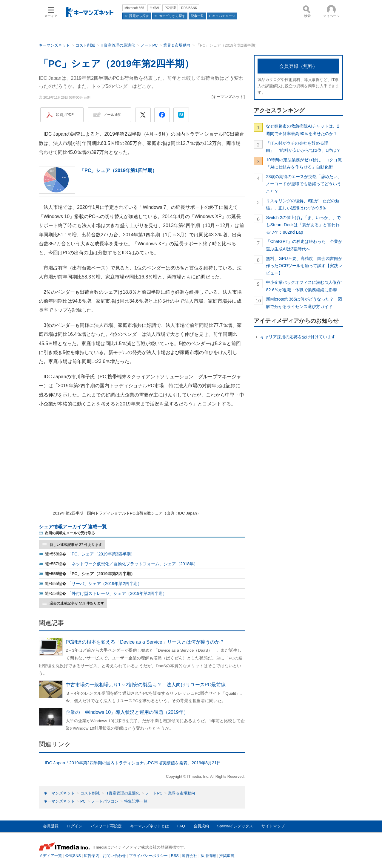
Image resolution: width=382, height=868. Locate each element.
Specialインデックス (235, 826)
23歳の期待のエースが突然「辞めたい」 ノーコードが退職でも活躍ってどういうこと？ (305, 184)
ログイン (75, 826)
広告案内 (92, 856)
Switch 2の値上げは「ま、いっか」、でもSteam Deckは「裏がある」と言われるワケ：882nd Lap (303, 225)
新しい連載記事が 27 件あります (76, 545)
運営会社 (190, 856)
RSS (175, 856)
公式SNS (73, 856)
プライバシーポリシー (148, 856)
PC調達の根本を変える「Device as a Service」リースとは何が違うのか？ (145, 642)
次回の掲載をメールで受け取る (70, 533)
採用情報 (208, 856)
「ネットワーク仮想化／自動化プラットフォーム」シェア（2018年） (133, 564)
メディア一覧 (50, 856)
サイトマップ (273, 826)
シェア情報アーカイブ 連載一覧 (73, 527)
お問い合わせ (114, 856)
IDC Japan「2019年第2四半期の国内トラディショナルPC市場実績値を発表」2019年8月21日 (133, 763)
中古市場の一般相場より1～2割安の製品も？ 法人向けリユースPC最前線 (146, 685)
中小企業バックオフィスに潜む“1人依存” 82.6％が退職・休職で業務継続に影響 (305, 286)
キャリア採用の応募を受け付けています (298, 337)
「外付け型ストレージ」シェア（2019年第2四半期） (117, 593)
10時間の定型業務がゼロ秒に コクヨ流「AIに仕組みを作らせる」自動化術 (304, 163)
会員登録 (51, 826)
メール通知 (113, 115)
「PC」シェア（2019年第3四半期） (101, 554)
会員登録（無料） (298, 66)
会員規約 (201, 826)
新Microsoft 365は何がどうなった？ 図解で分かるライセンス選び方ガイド (304, 303)
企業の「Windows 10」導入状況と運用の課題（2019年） (127, 712)
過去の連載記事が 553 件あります (77, 603)
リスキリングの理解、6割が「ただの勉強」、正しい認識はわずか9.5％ (303, 204)
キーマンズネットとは (150, 826)
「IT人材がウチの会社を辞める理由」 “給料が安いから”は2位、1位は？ (303, 147)
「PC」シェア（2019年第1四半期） (118, 170)
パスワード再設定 (106, 826)
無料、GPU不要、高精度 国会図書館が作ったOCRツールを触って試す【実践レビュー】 (304, 266)
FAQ (181, 826)
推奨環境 (227, 856)
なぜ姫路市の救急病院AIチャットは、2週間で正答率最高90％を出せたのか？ (303, 130)
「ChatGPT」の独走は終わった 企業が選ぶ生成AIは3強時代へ (304, 245)
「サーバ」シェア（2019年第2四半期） (105, 584)
